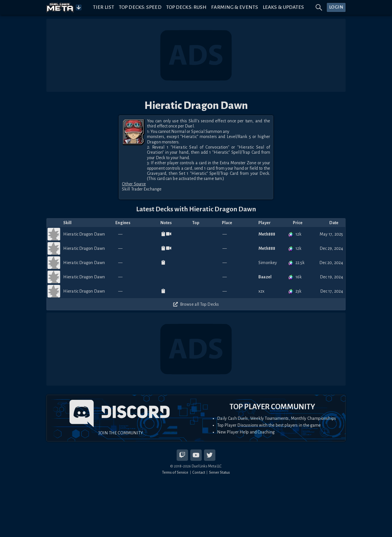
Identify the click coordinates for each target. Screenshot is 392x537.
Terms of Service (175, 472)
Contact (199, 472)
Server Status (220, 472)
